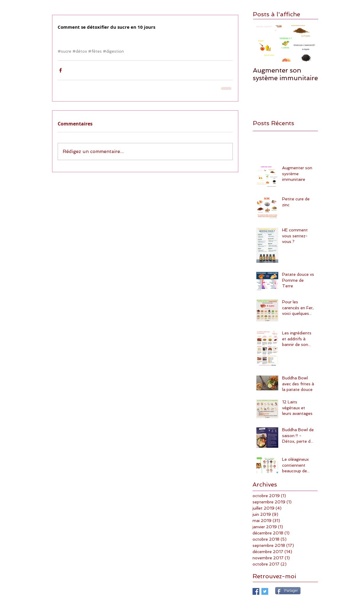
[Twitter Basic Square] (265, 591)
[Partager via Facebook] (60, 70)
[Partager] (288, 591)
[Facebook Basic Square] (256, 591)
